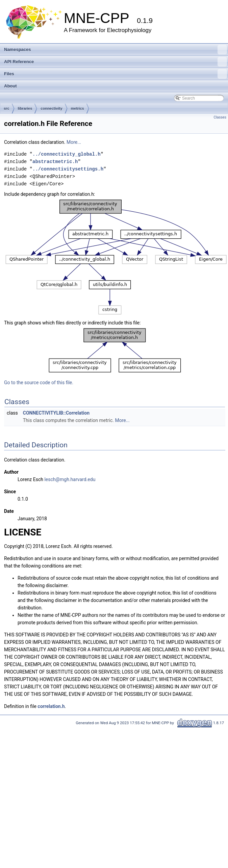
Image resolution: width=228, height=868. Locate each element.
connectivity (51, 108)
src (7, 108)
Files (116, 74)
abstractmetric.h (55, 162)
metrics (78, 108)
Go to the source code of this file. (39, 383)
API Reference (116, 62)
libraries (25, 108)
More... (74, 142)
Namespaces (116, 50)
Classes (220, 117)
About (10, 86)
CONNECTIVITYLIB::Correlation (56, 413)
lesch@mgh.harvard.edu (70, 479)
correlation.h (51, 706)
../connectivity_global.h (67, 154)
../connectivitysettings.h (68, 169)
